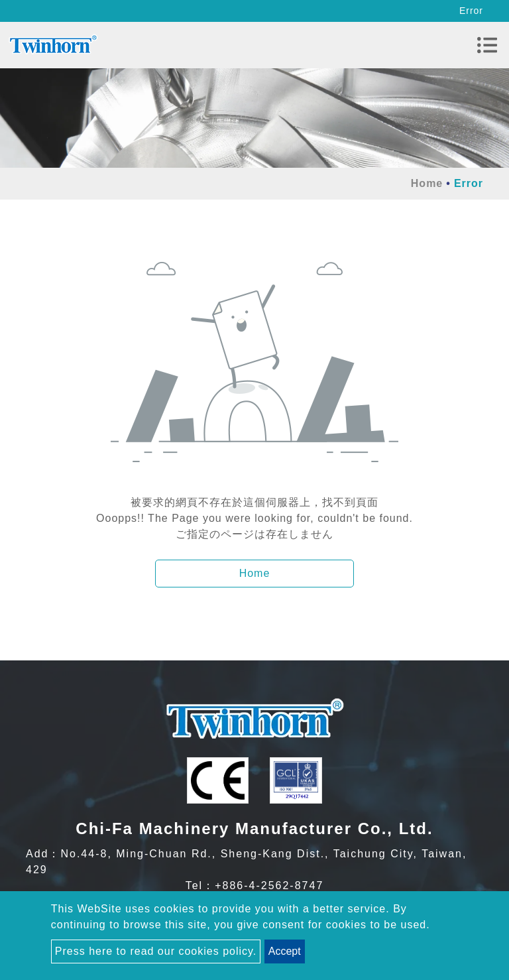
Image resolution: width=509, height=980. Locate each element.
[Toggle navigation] (487, 45)
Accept (285, 951)
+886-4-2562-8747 (269, 886)
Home (427, 183)
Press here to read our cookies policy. (156, 951)
